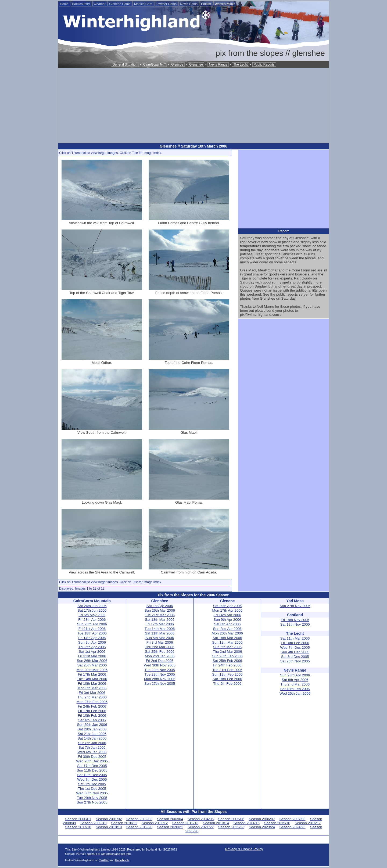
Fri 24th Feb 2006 (92, 706)
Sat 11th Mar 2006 (160, 633)
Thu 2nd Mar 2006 (92, 697)
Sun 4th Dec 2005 (295, 652)
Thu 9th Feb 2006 (227, 684)
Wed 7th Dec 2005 (92, 779)
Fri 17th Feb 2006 (92, 711)
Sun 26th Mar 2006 (92, 661)
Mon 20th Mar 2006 (92, 670)
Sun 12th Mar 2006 (227, 642)
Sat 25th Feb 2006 (160, 652)
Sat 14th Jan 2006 (92, 738)
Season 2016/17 (308, 823)
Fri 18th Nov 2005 (295, 620)
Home (65, 4)
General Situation (125, 64)
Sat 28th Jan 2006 (92, 729)
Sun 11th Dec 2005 (92, 770)
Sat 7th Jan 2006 (92, 747)
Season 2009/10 (93, 823)
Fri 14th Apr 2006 (92, 638)
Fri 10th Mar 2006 (92, 684)
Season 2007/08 (293, 819)
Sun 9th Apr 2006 (92, 642)
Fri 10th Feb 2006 (92, 715)
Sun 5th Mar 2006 (160, 638)
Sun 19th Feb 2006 (227, 674)
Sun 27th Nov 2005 (92, 802)
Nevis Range (218, 64)
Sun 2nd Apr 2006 (227, 629)
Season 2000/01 (78, 819)
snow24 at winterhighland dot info (109, 854)
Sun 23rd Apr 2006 (92, 624)
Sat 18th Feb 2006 (227, 679)
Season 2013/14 (216, 823)
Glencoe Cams (120, 4)
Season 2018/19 (109, 827)
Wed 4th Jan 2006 (92, 752)
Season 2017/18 (78, 827)
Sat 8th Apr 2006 (227, 624)
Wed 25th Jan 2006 (295, 693)
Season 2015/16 (277, 823)
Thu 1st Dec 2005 (92, 789)
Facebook (122, 860)
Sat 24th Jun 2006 (92, 606)
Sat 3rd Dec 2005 (92, 784)
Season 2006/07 (262, 819)
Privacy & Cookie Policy (244, 849)
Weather (100, 4)
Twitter (104, 860)
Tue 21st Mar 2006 (160, 615)
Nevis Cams (189, 4)
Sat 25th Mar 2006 (92, 665)
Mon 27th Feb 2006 (92, 702)
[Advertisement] (193, 106)
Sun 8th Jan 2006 (92, 743)
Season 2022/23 (231, 827)
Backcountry (81, 4)
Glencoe (177, 64)
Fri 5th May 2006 (92, 615)
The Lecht (240, 64)
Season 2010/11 (124, 823)
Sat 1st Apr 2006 (92, 652)
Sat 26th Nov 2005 (295, 661)
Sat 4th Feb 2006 (92, 720)
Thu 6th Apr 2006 (92, 647)
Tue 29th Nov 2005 (92, 798)
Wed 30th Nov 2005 (92, 793)
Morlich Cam (144, 4)
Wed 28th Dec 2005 (92, 761)
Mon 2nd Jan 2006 (160, 656)
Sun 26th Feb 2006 (227, 656)
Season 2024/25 (293, 827)
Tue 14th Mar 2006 (92, 679)
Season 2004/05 (201, 819)
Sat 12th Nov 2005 (295, 624)
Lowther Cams (167, 4)
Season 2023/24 (262, 827)
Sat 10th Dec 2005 (92, 775)
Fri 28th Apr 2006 (92, 620)
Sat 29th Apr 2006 (227, 606)
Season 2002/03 (139, 819)
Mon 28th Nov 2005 (160, 679)
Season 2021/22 (201, 827)
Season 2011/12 (155, 823)
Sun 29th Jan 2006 (92, 725)
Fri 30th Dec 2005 (92, 757)
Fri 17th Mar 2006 (92, 674)
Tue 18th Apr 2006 (92, 633)
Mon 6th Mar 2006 (92, 688)
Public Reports (264, 64)
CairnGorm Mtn (154, 64)
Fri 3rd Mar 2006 (92, 693)
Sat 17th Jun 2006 (92, 610)
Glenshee (196, 64)
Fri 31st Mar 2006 (92, 656)
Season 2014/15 (247, 823)
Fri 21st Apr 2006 (92, 629)
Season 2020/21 (170, 827)
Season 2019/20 (139, 827)
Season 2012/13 (185, 823)
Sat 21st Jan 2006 (92, 734)
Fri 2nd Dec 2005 (160, 661)
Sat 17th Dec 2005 (92, 766)
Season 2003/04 (170, 819)
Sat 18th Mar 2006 (160, 620)
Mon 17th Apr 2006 (227, 610)
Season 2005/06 (231, 819)
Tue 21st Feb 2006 (227, 670)
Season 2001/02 (109, 819)
